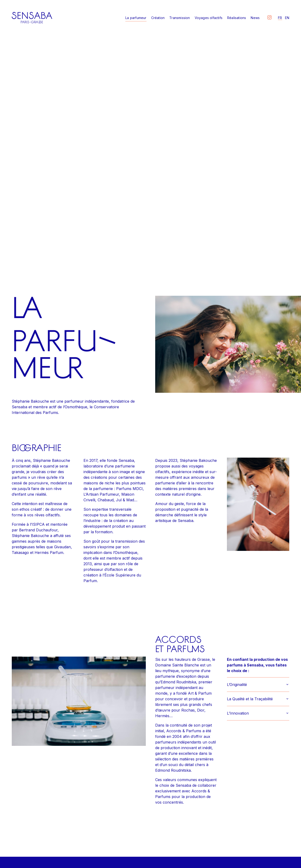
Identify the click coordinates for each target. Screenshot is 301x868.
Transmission (180, 18)
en (287, 18)
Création (158, 18)
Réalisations (237, 18)
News (255, 18)
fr (280, 18)
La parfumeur (136, 18)
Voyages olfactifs (209, 18)
